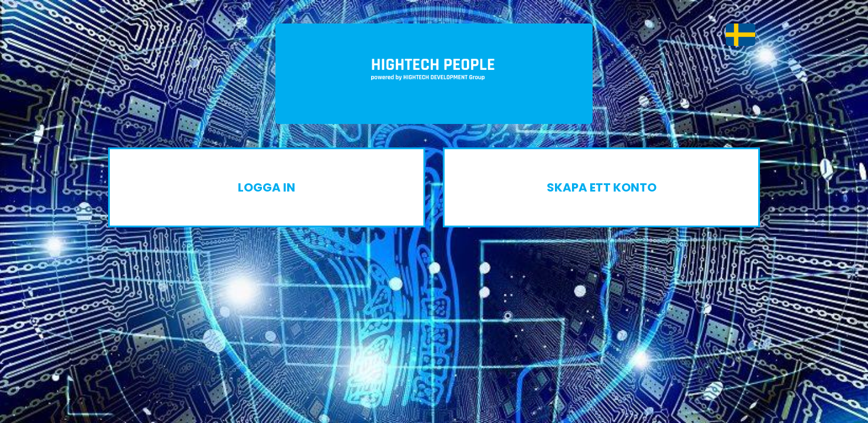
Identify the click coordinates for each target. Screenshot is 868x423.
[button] (741, 35)
